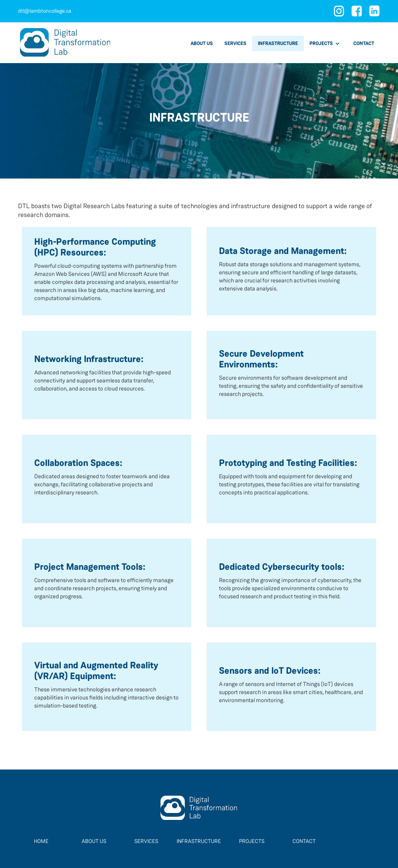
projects (252, 841)
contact (364, 43)
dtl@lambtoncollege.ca (45, 11)
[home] (65, 43)
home (41, 841)
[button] (326, 43)
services (235, 43)
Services (146, 841)
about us (202, 43)
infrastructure (278, 43)
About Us (94, 841)
